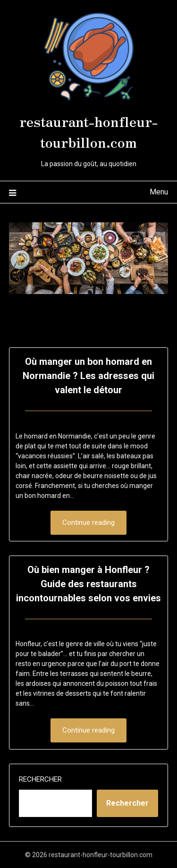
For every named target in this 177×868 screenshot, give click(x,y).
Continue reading (88, 522)
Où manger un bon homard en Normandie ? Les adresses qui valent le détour (88, 376)
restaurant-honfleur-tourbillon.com (88, 131)
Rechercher (40, 779)
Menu (159, 192)
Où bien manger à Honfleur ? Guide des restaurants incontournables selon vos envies (88, 584)
